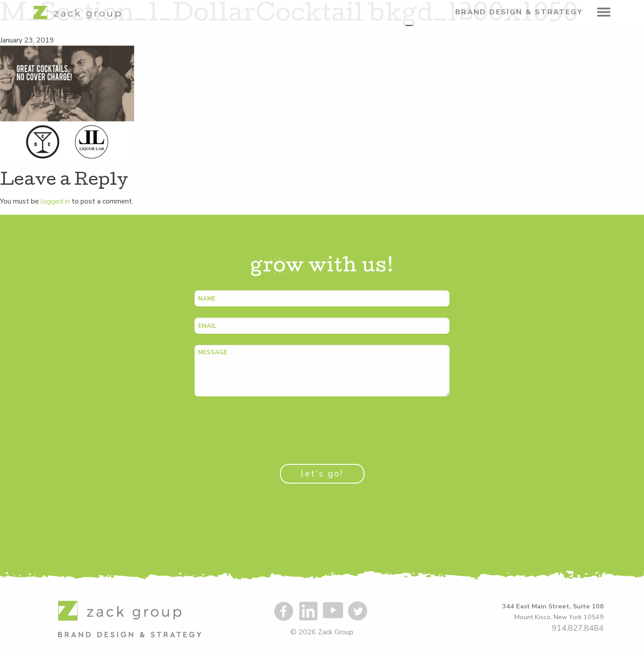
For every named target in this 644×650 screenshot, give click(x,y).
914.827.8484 (578, 628)
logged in (55, 201)
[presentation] (263, 425)
